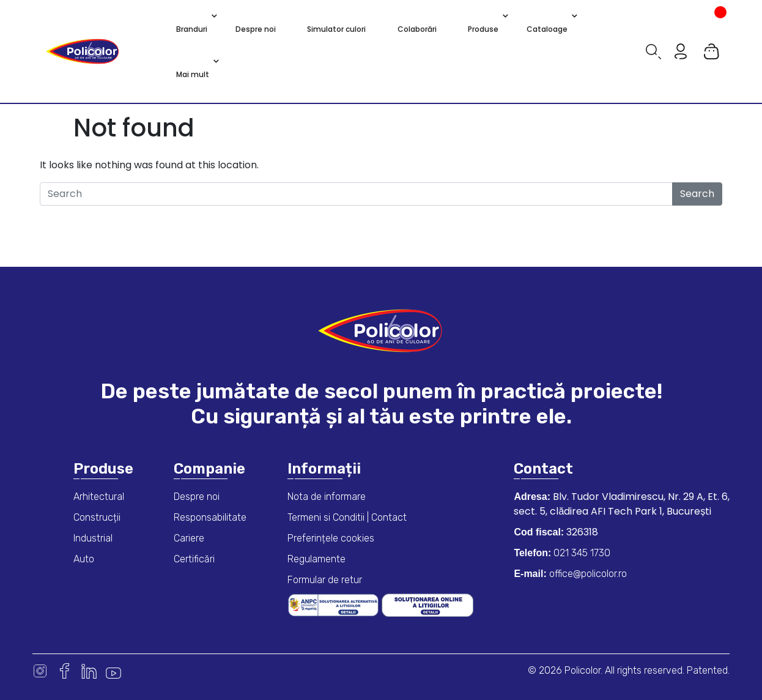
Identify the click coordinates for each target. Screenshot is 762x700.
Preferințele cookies (331, 538)
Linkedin (89, 671)
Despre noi (197, 497)
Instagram (40, 671)
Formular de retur (325, 580)
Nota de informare (327, 497)
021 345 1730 (581, 553)
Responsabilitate (210, 517)
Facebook (65, 671)
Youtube (113, 671)
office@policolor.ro (587, 574)
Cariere (189, 538)
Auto (84, 559)
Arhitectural (99, 497)
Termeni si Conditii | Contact (347, 517)
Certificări (194, 559)
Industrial (93, 538)
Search (697, 194)
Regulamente (316, 559)
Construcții (97, 517)
